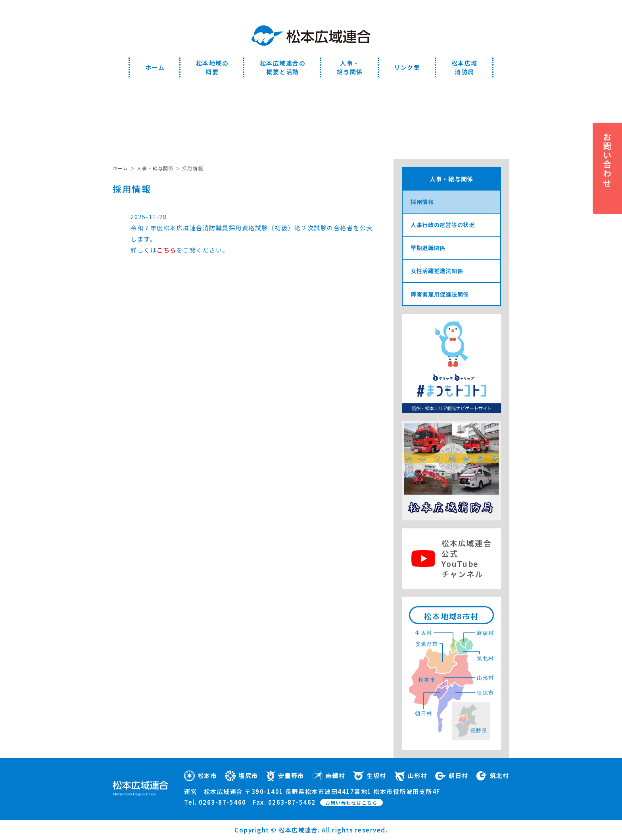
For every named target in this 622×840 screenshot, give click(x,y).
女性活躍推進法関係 (437, 271)
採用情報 (422, 202)
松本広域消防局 (465, 67)
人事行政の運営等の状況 (443, 225)
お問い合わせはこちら (351, 802)
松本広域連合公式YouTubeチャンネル (466, 558)
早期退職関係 (428, 248)
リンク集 (407, 67)
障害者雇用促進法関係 (440, 294)
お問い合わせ (607, 160)
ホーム (155, 67)
